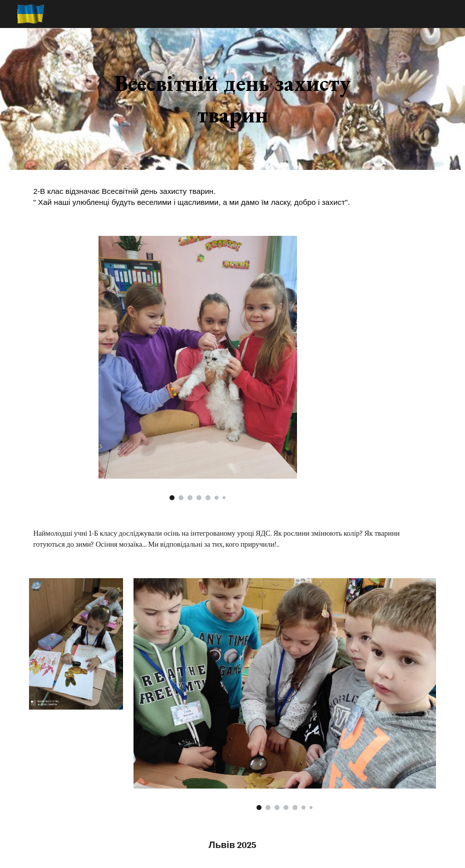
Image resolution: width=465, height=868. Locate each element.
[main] (232, 99)
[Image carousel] (197, 368)
